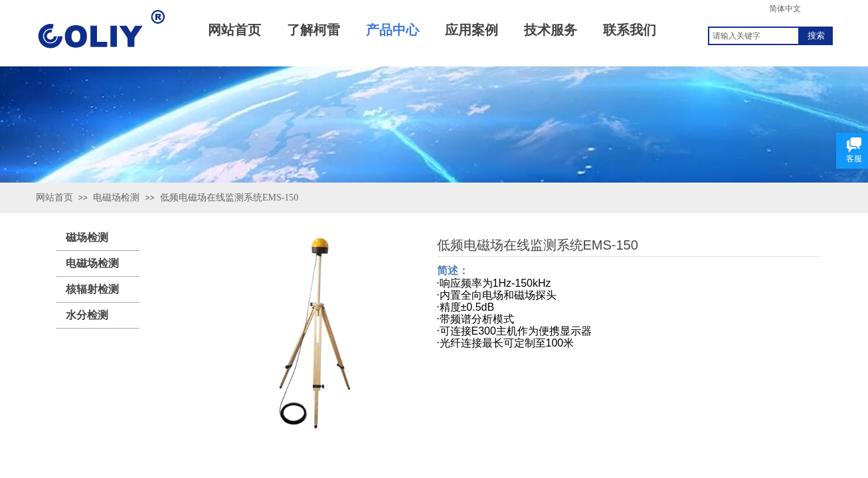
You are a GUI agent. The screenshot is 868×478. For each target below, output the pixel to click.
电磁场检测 (116, 198)
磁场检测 (87, 237)
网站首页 (54, 198)
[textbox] (754, 36)
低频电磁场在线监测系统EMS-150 (229, 198)
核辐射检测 (92, 289)
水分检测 (87, 315)
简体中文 (785, 9)
